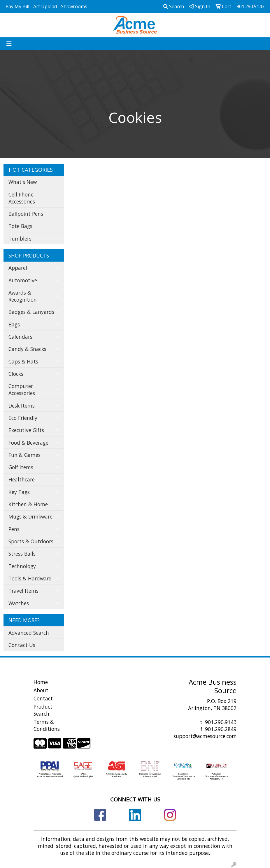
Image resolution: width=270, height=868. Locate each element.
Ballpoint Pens (26, 214)
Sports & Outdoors (31, 541)
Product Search (43, 710)
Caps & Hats (23, 361)
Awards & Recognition (23, 296)
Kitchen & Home (28, 504)
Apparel (18, 268)
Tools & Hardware (30, 578)
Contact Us (22, 645)
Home (41, 682)
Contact (43, 698)
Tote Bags (20, 226)
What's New (23, 182)
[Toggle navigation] (9, 44)
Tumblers (20, 239)
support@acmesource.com (205, 736)
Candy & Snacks (27, 349)
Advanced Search (29, 633)
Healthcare (22, 479)
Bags (14, 324)
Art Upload (45, 6)
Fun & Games (24, 455)
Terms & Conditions (47, 725)
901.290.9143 (221, 722)
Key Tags (19, 492)
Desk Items (22, 406)
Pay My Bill (17, 6)
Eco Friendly (23, 418)
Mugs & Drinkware (30, 516)
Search (174, 6)
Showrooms (74, 6)
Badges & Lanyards (31, 312)
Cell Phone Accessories (22, 198)
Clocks (16, 374)
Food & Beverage (28, 443)
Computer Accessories (22, 389)
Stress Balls (22, 554)
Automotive (23, 280)
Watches (19, 603)
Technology (22, 566)
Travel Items (23, 591)
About (41, 690)
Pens (14, 529)
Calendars (20, 337)
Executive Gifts (26, 430)
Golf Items (21, 467)
